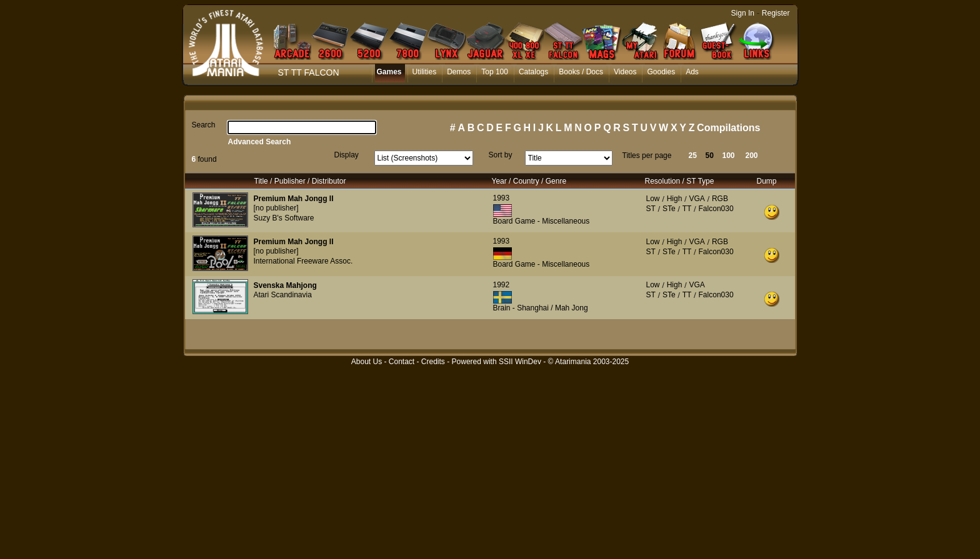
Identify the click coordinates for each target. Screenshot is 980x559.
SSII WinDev (520, 362)
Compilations (728, 128)
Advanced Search (260, 142)
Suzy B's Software (284, 218)
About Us (367, 362)
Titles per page (647, 156)
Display (347, 155)
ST (651, 209)
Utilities (425, 72)
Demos (459, 72)
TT (687, 209)
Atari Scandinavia (283, 295)
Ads (692, 72)
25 (693, 156)
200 (752, 156)
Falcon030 (716, 209)
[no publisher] (276, 208)
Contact (402, 362)
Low (653, 199)
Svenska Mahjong (285, 285)
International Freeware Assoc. (303, 261)
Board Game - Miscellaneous (542, 221)
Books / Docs (581, 72)
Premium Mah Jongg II (294, 199)
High (675, 199)
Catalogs (533, 72)
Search (204, 125)
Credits (433, 362)
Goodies (661, 72)
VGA (697, 199)
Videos (625, 72)
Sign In (743, 13)
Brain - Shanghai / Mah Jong (541, 308)
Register (776, 13)
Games (389, 72)
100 (729, 156)
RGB (720, 199)
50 (710, 156)
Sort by (501, 155)
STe (669, 209)
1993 (502, 198)
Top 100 (495, 72)
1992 (502, 285)
